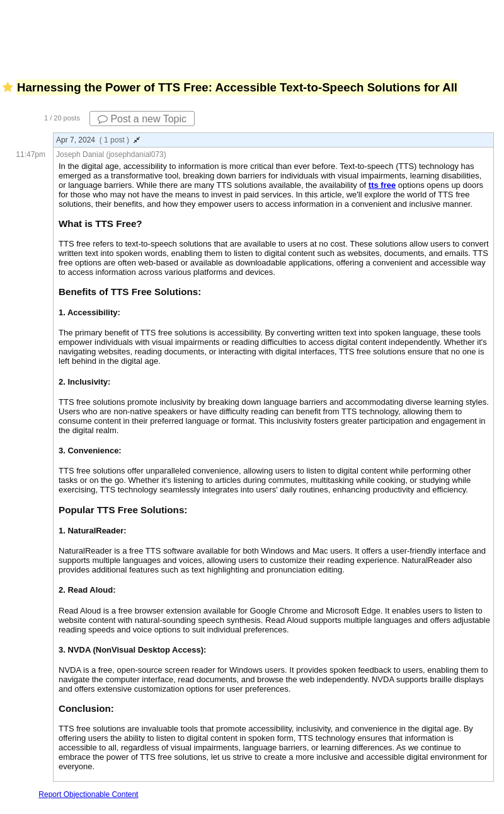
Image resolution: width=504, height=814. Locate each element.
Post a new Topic (142, 119)
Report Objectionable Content (88, 794)
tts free (382, 185)
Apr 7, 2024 (98, 140)
